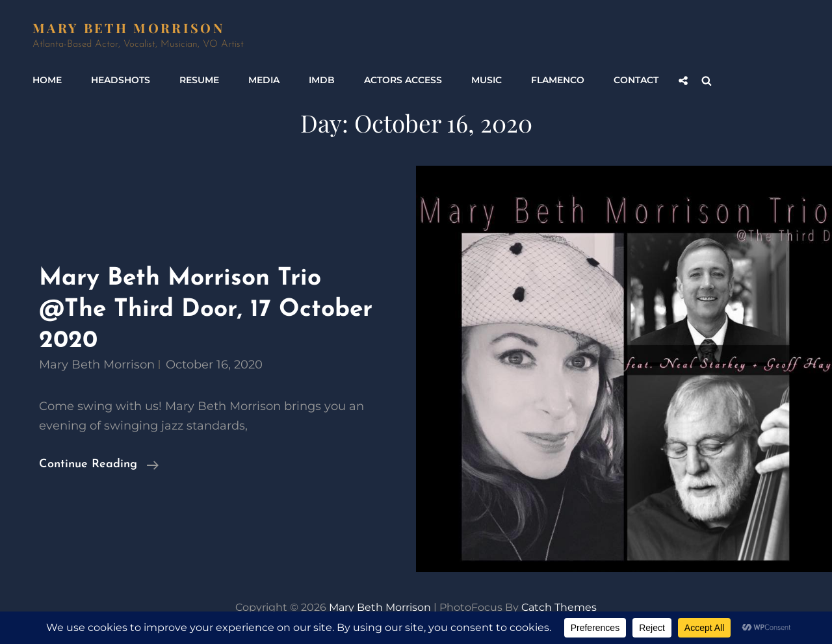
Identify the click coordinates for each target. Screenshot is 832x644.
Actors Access (403, 80)
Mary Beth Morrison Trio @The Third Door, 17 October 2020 (206, 309)
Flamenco (558, 80)
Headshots (121, 80)
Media (264, 80)
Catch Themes (559, 607)
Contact (636, 80)
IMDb (322, 80)
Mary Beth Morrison (128, 28)
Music (487, 80)
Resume (199, 80)
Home (47, 80)
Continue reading (99, 465)
